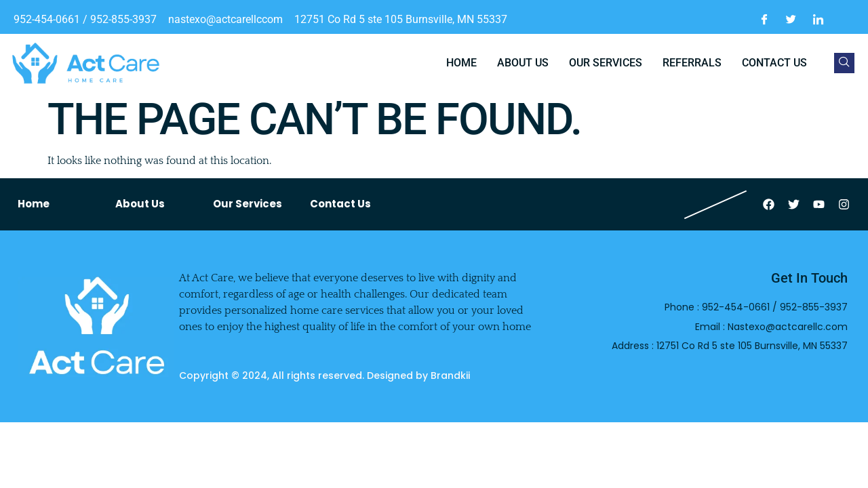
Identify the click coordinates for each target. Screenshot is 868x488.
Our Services (606, 63)
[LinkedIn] (818, 20)
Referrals (692, 63)
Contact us (774, 63)
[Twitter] (791, 20)
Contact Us (340, 204)
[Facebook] (764, 20)
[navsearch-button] (844, 63)
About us (523, 63)
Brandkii (450, 375)
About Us (140, 204)
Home (461, 63)
